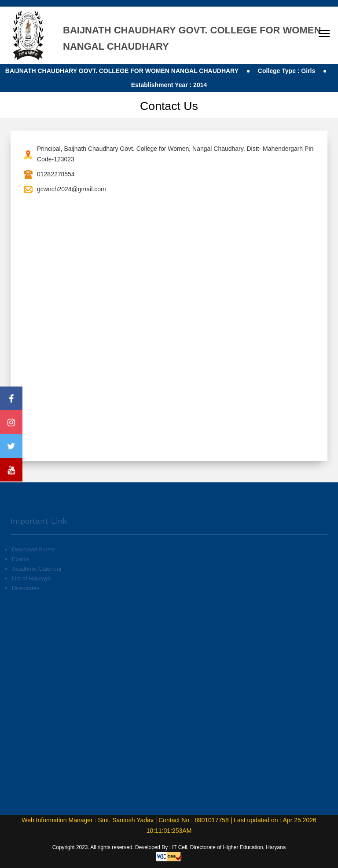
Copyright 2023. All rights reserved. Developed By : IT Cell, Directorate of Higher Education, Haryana (169, 847)
